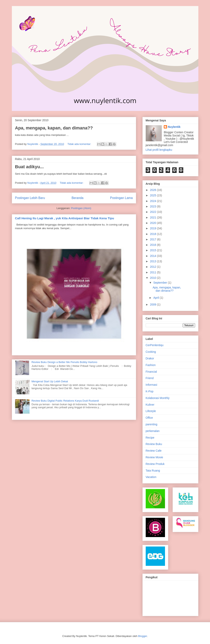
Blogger (142, 636)
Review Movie (154, 457)
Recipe (150, 438)
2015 (153, 250)
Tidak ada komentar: (80, 144)
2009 (153, 305)
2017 (153, 239)
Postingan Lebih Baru (30, 198)
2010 (153, 278)
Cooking (151, 352)
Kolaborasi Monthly (158, 398)
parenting (152, 424)
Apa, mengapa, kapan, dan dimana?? (54, 128)
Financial (151, 372)
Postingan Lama (121, 198)
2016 (153, 245)
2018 (153, 234)
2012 (153, 267)
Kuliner (150, 405)
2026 (153, 190)
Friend (150, 378)
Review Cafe (154, 451)
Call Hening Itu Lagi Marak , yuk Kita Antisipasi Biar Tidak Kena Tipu (65, 218)
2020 (153, 223)
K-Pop (150, 391)
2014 (153, 256)
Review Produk (155, 464)
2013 (153, 261)
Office (149, 418)
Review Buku (154, 444)
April (157, 298)
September (161, 283)
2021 (153, 217)
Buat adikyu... (29, 167)
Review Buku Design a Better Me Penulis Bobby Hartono (64, 362)
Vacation (151, 477)
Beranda (77, 198)
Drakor (150, 358)
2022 (153, 212)
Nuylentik (174, 127)
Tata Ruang (153, 471)
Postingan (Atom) (81, 208)
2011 (153, 272)
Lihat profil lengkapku (159, 150)
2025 (153, 195)
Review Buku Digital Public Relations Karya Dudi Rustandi (65, 401)
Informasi (152, 385)
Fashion (151, 365)
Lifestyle (151, 411)
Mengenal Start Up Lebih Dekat (50, 381)
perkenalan (153, 431)
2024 (153, 201)
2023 (153, 206)
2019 (153, 228)
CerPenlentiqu (155, 345)
